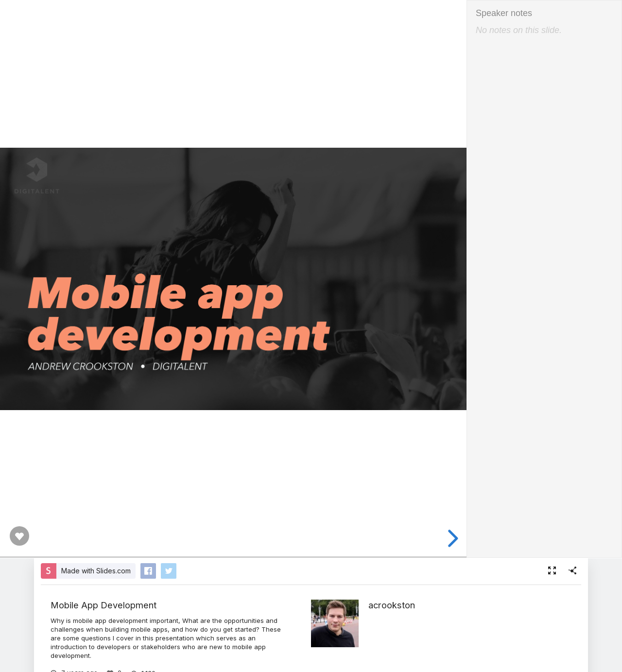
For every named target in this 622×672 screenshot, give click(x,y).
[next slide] (450, 538)
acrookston (392, 605)
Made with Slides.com (96, 571)
